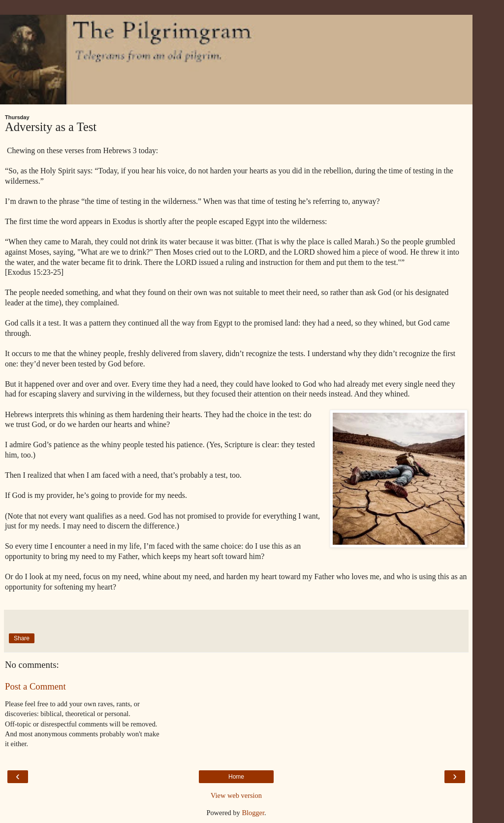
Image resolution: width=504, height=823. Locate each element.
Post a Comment (35, 686)
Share (22, 638)
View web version (236, 795)
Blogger (253, 813)
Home (236, 777)
